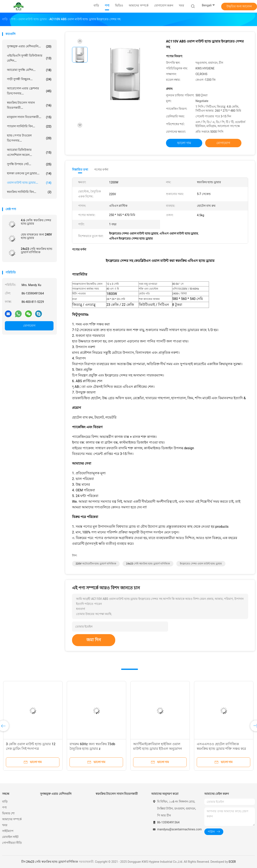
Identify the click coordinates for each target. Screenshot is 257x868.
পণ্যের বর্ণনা (101, 170)
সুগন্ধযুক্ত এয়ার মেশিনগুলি (56, 794)
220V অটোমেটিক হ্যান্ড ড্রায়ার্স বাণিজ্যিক (96, 564)
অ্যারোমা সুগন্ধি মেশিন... (29, 70)
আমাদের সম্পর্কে (12, 819)
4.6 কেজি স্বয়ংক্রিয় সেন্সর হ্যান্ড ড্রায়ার (36, 222)
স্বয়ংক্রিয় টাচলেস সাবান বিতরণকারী (117, 794)
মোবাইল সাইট (10, 837)
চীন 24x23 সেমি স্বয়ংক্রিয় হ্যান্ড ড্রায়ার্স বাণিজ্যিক (50, 862)
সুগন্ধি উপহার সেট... (29, 164)
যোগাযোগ (29, 326)
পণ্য (4, 807)
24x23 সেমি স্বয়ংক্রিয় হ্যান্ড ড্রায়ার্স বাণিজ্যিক (37, 250)
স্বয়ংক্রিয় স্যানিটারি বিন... (29, 192)
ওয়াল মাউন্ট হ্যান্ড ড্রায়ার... (29, 183)
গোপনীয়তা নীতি (12, 843)
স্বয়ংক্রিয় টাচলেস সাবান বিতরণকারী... (29, 105)
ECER (232, 862)
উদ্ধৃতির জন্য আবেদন (239, 6)
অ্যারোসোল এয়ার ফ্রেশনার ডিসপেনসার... (29, 91)
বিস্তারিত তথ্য (80, 170)
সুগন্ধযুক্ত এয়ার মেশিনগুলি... (29, 46)
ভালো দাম (184, 143)
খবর (5, 825)
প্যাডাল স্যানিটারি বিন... (29, 126)
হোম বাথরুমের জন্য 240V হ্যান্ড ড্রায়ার (36, 236)
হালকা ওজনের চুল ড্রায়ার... (29, 174)
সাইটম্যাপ (8, 831)
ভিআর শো (8, 813)
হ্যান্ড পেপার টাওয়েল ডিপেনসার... (29, 138)
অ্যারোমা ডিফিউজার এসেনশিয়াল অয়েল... (29, 152)
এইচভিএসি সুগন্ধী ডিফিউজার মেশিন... (29, 58)
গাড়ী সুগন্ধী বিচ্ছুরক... (29, 79)
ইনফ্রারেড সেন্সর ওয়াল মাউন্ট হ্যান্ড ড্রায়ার (201, 564)
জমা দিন (94, 640)
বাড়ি (5, 802)
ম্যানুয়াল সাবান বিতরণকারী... (29, 117)
